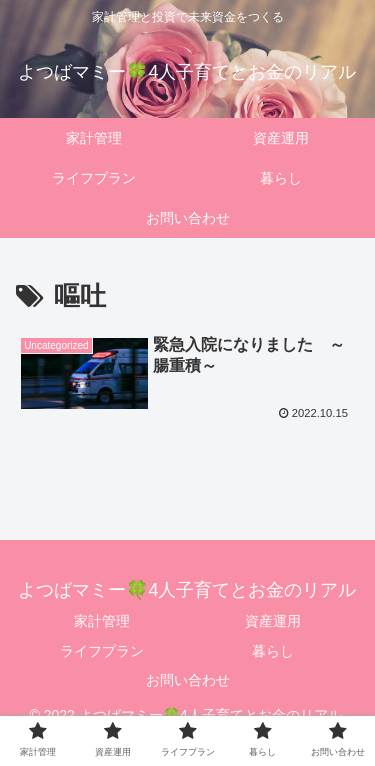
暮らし (273, 651)
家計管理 (102, 621)
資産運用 (273, 621)
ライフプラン (102, 651)
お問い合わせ (188, 680)
